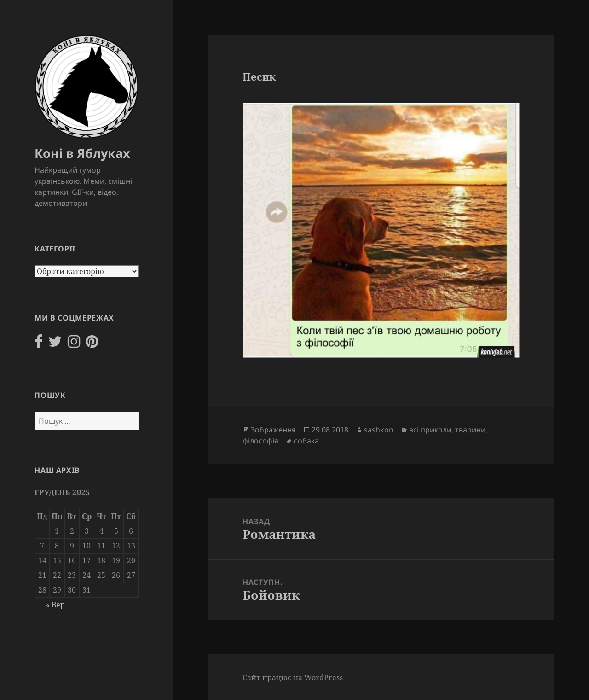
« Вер (55, 605)
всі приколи (430, 430)
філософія (260, 441)
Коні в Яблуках (82, 153)
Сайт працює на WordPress (293, 677)
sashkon (379, 430)
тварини (470, 430)
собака (306, 441)
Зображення (273, 430)
